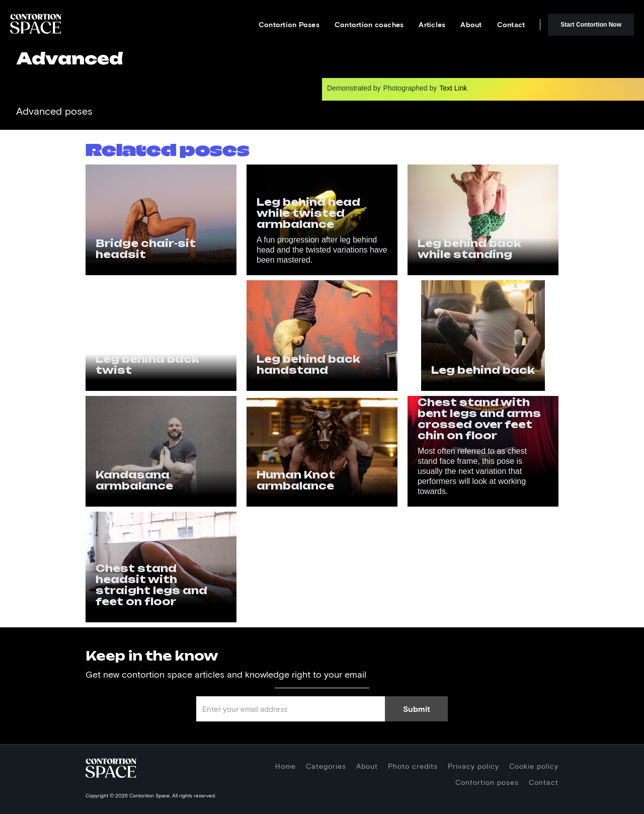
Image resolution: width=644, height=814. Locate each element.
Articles (432, 24)
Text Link (453, 88)
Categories (326, 766)
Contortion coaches (369, 24)
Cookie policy (534, 766)
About (471, 24)
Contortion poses (487, 782)
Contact (511, 24)
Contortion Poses (289, 24)
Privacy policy (473, 766)
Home (286, 766)
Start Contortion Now (591, 25)
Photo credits (413, 766)
